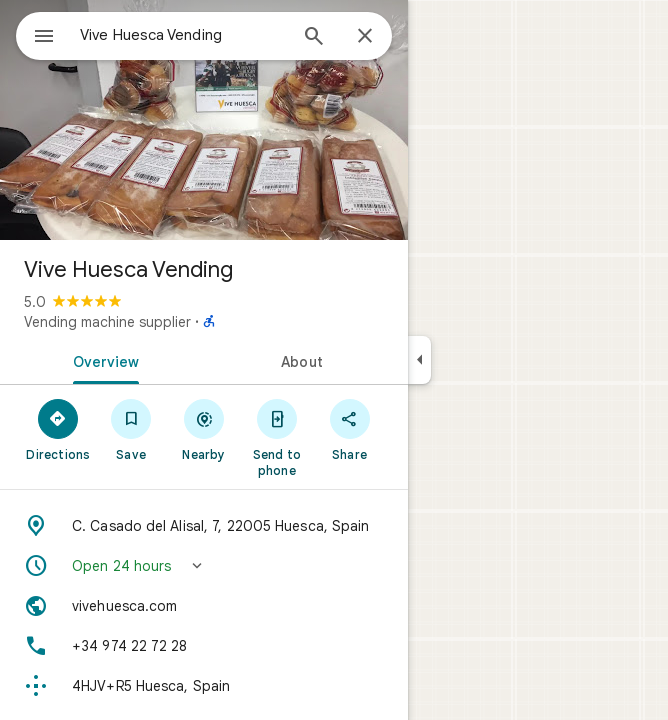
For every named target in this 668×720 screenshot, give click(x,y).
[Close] (365, 37)
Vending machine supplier (107, 322)
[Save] (131, 429)
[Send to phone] (276, 437)
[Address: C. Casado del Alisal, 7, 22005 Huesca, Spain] (204, 526)
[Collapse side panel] (419, 360)
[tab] (102, 360)
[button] (204, 566)
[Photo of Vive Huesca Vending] (204, 120)
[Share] (349, 429)
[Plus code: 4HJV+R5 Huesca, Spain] (204, 686)
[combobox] (183, 35)
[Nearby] (204, 429)
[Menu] (44, 38)
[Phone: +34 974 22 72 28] (204, 646)
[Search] (314, 38)
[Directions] (58, 429)
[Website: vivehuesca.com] (204, 606)
